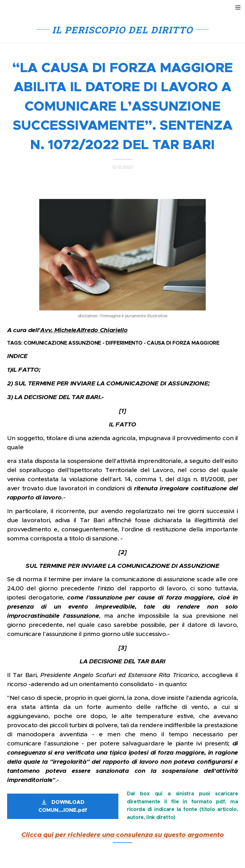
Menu (238, 7)
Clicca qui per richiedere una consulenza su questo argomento (123, 835)
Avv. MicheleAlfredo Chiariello (84, 330)
